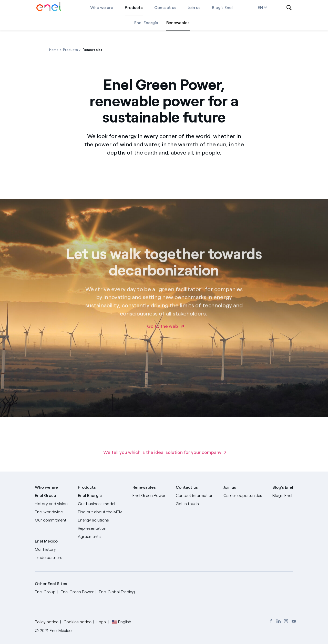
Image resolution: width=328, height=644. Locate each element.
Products (134, 8)
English (125, 622)
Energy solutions (93, 520)
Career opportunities (243, 495)
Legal (102, 622)
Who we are (102, 8)
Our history (45, 549)
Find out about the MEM (100, 512)
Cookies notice (78, 622)
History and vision (51, 504)
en (262, 8)
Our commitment (51, 520)
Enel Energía (146, 23)
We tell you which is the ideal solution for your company (162, 459)
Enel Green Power (149, 495)
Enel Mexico (46, 541)
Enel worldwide (49, 512)
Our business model (96, 504)
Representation (92, 528)
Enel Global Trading (117, 592)
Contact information (195, 495)
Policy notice (47, 622)
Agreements (89, 536)
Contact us (165, 8)
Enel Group (45, 495)
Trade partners (49, 558)
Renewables (178, 23)
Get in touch (187, 504)
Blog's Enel (222, 8)
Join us (194, 8)
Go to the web (163, 333)
